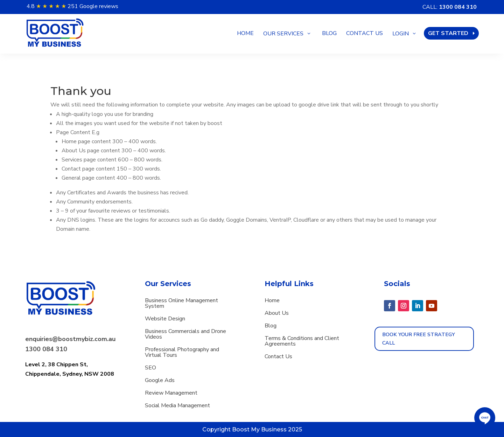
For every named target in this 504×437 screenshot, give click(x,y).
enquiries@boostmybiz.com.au (70, 339)
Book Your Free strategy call (419, 339)
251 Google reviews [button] (93, 6)
